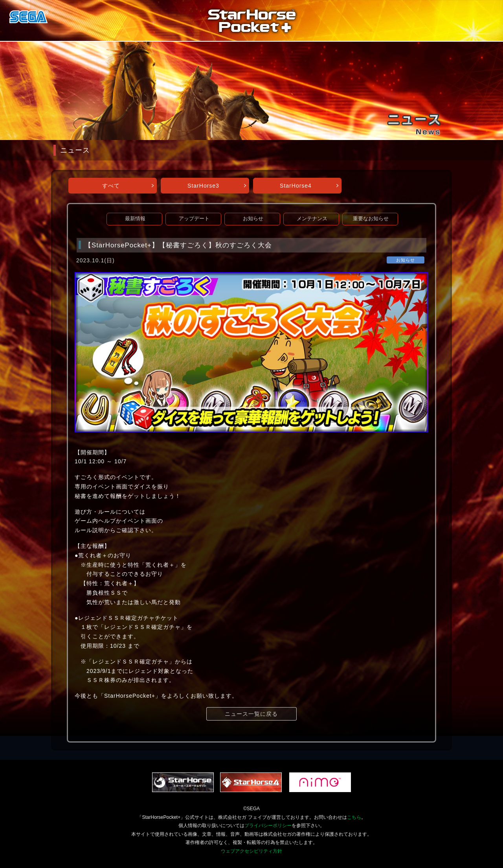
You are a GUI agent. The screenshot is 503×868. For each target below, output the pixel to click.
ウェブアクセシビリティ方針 (251, 851)
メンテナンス (312, 219)
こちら (354, 817)
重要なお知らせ (371, 219)
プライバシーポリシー (268, 826)
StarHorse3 (203, 186)
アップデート (194, 219)
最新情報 (135, 219)
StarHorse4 (296, 186)
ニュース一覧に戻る (251, 714)
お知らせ (253, 219)
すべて (111, 186)
